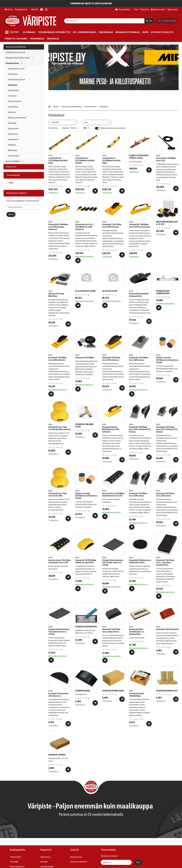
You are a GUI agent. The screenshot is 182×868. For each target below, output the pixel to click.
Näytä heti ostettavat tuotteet (113, 128)
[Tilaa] (138, 862)
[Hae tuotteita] (109, 21)
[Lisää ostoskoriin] (68, 191)
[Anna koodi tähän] (24, 207)
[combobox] (109, 21)
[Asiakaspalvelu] (22, 10)
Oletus (74, 128)
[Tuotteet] (13, 32)
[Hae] (149, 21)
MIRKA (11, 183)
